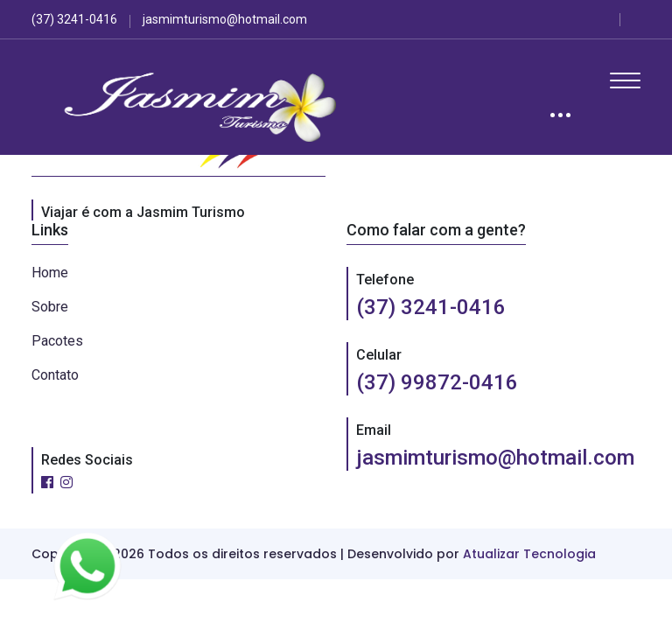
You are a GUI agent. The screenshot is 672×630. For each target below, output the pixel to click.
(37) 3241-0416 (431, 307)
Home (50, 273)
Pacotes (57, 341)
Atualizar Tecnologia (529, 554)
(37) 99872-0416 (437, 382)
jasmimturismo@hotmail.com (495, 458)
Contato (55, 375)
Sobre (50, 307)
